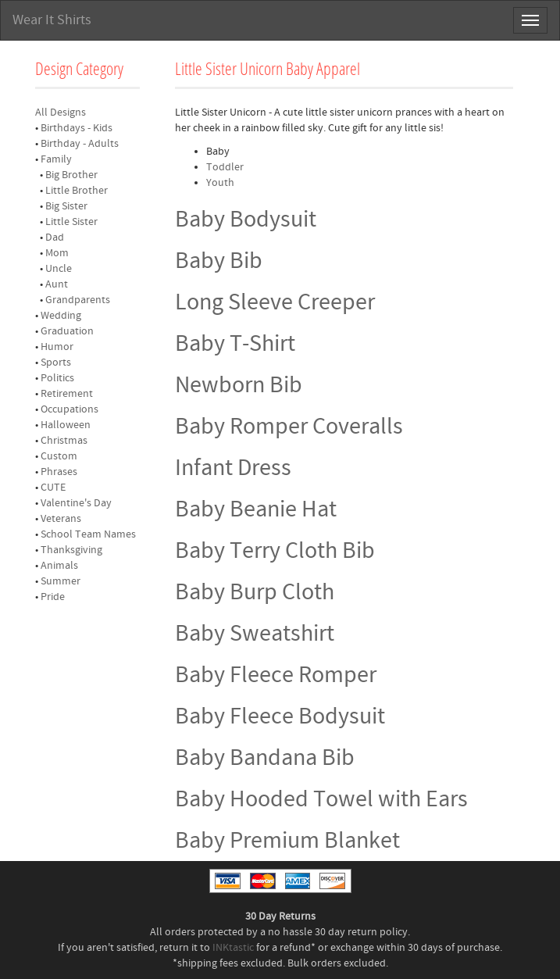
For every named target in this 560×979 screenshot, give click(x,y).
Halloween (66, 425)
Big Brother (71, 175)
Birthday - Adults (80, 144)
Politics (57, 378)
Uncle (59, 269)
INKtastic (233, 948)
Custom (59, 456)
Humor (57, 347)
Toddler (225, 167)
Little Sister (71, 222)
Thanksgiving (71, 550)
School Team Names (88, 534)
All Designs (61, 113)
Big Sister (66, 206)
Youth (220, 183)
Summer (61, 581)
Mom (57, 253)
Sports (56, 363)
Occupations (70, 409)
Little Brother (77, 191)
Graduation (67, 331)
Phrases (59, 472)
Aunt (57, 284)
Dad (55, 238)
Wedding (61, 316)
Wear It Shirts (52, 20)
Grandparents (78, 300)
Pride (53, 597)
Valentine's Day (76, 503)
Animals (59, 566)
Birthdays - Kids (77, 128)
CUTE (53, 488)
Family (56, 159)
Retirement (67, 394)
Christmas (64, 441)
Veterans (61, 519)
